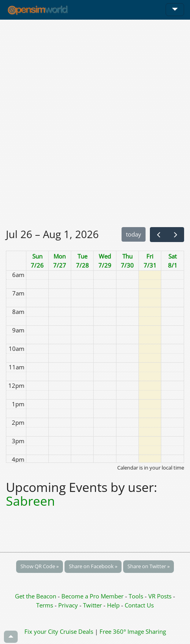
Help (113, 605)
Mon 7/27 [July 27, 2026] (60, 261)
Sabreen (30, 501)
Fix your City (41, 631)
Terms (45, 605)
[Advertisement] (95, 123)
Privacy (68, 605)
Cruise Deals (77, 631)
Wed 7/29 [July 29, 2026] (105, 261)
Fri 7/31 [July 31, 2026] (150, 261)
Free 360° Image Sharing (133, 631)
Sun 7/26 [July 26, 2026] (37, 261)
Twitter (92, 605)
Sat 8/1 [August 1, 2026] (173, 261)
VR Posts (161, 596)
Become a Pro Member (93, 596)
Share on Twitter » (148, 566)
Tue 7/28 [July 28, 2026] (82, 261)
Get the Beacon (36, 596)
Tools (137, 596)
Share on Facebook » (93, 566)
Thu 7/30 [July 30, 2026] (127, 261)
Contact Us (139, 605)
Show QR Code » (40, 566)
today (134, 234)
